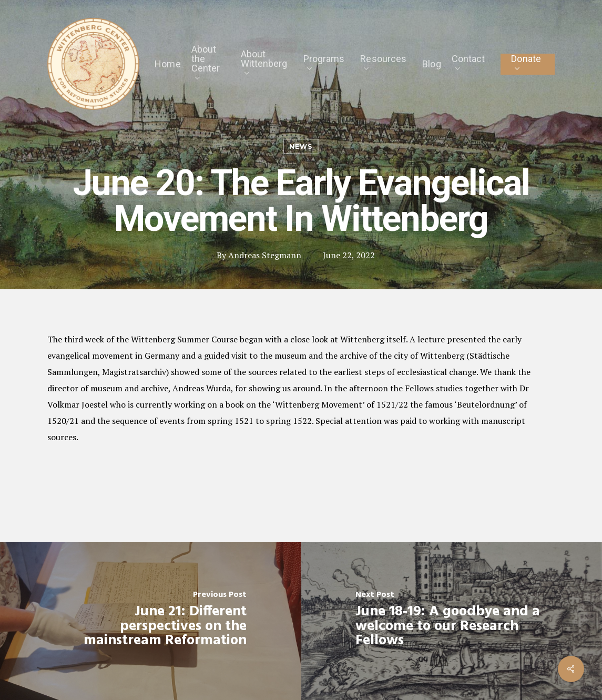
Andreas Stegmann (265, 255)
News (301, 146)
